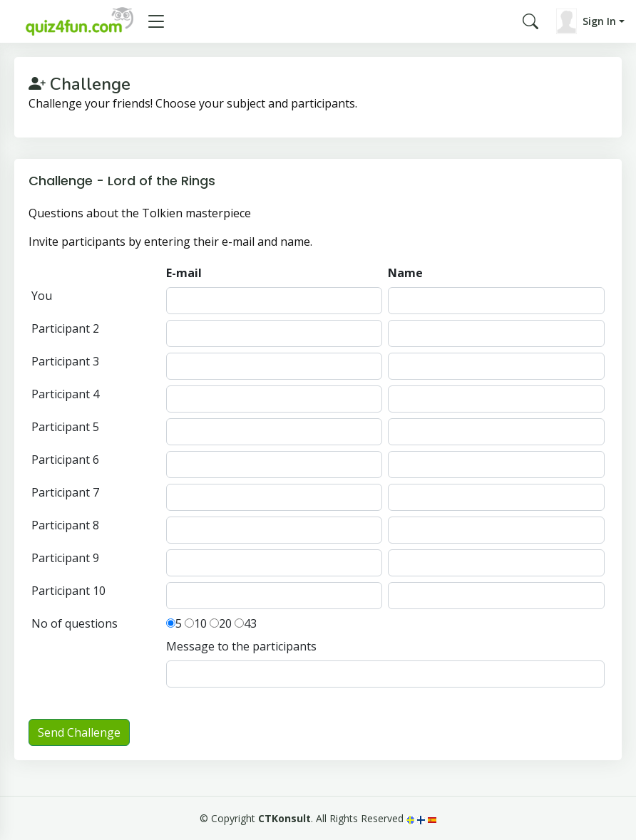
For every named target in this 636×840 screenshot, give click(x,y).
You (42, 296)
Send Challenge (79, 732)
